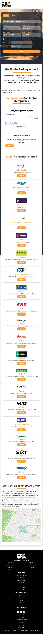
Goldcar (22, 257)
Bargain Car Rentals (21, 187)
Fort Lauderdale (32, 563)
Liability (39, 631)
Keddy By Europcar (21, 424)
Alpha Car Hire (21, 170)
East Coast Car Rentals (22, 222)
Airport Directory (22, 580)
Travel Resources (22, 585)
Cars (6, 15)
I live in (5, 46)
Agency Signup (22, 628)
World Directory (22, 578)
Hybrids (22, 600)
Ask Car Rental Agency (22, 620)
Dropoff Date (7, 32)
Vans (13, 15)
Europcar (21, 374)
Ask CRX (22, 617)
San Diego (11, 567)
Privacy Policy (25, 631)
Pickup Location (8, 19)
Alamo (22, 291)
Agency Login (22, 625)
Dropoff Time (27, 32)
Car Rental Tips (21, 590)
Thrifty (22, 472)
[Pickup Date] (13, 28)
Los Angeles (11, 563)
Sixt (21, 456)
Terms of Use (33, 631)
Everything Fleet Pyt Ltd (22, 111)
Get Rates (9, 146)
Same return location (11, 39)
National (21, 439)
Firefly (22, 391)
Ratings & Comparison (21, 575)
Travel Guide (22, 587)
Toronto (32, 567)
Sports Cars (21, 598)
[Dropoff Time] (32, 35)
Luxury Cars (21, 595)
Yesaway (21, 205)
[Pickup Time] (32, 28)
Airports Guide (21, 583)
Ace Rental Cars (22, 274)
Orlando (32, 565)
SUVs (21, 603)
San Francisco (11, 565)
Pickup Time (26, 26)
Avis (22, 309)
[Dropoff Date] (13, 35)
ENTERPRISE (21, 358)
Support (22, 615)
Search (21, 51)
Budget (22, 324)
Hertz (21, 407)
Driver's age (6, 42)
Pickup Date (6, 26)
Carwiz (22, 240)
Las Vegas (11, 570)
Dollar (22, 341)
